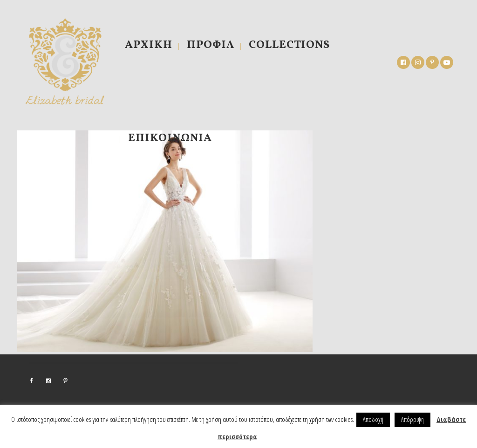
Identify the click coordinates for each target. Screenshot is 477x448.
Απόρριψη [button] (412, 419)
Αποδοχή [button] (373, 419)
